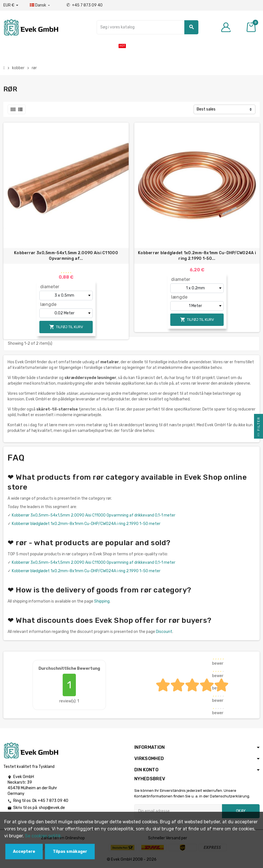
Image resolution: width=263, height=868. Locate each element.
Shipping (102, 601)
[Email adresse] (178, 811)
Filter (259, 428)
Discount (164, 632)
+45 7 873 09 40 (84, 5)
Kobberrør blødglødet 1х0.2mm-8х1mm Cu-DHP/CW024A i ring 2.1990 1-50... (197, 256)
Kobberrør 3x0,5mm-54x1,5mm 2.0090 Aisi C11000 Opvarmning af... (66, 256)
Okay (241, 811)
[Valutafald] (11, 5)
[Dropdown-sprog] (40, 5)
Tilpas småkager (70, 852)
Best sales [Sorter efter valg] (206, 109)
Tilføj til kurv (66, 327)
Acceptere (24, 852)
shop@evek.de (52, 808)
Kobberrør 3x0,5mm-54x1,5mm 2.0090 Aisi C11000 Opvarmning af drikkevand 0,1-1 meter (94, 515)
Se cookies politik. (44, 836)
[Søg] (148, 27)
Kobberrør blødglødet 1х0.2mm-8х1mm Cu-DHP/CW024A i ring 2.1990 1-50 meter (86, 524)
